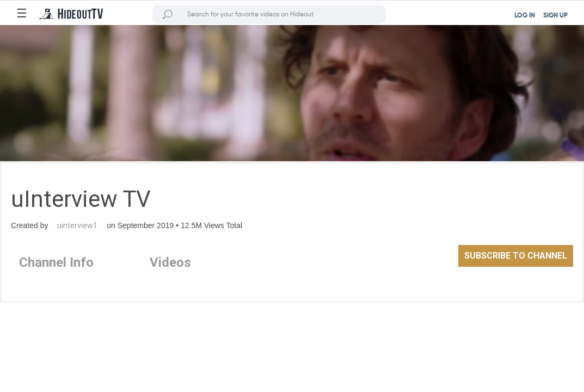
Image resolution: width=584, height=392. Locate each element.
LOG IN (525, 16)
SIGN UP (555, 16)
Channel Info (56, 262)
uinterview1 (77, 225)
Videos (170, 262)
